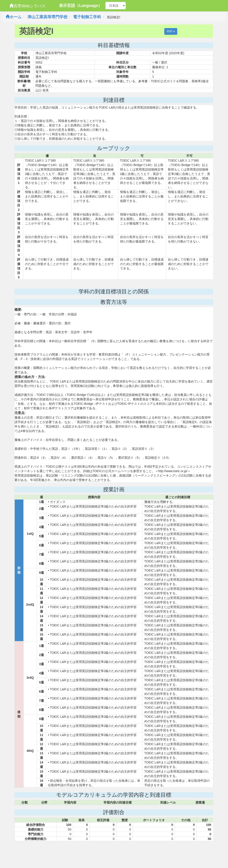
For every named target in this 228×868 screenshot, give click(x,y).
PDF (171, 31)
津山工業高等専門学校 (47, 17)
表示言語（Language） (80, 6)
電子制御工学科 (87, 17)
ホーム (14, 17)
